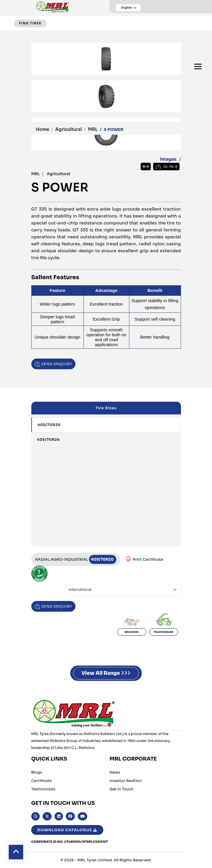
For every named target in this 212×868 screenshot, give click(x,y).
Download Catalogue (67, 830)
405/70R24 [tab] (49, 440)
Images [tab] (168, 159)
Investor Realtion (126, 781)
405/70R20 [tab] (49, 425)
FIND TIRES (30, 23)
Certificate (42, 781)
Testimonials (43, 789)
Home (43, 129)
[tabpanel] (106, 99)
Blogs (37, 772)
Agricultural (69, 129)
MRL (93, 129)
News (115, 772)
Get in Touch (122, 789)
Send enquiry (54, 364)
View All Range (106, 673)
